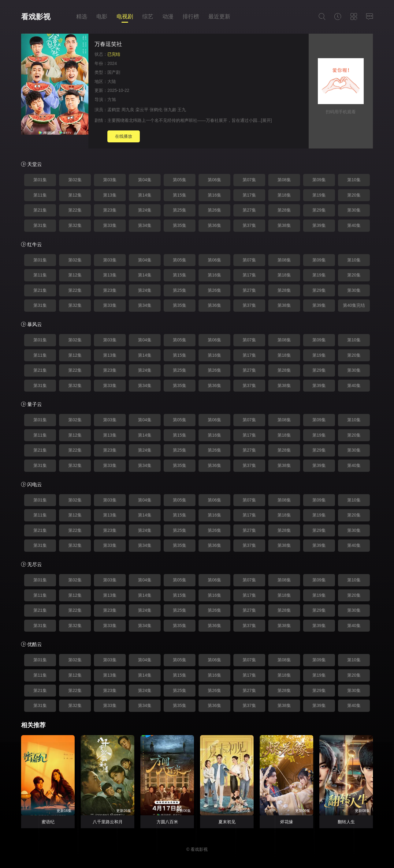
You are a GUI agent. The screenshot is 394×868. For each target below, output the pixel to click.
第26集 (214, 210)
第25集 (180, 210)
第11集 (40, 195)
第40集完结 (354, 305)
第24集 (145, 210)
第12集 (75, 195)
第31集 (40, 225)
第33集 (110, 225)
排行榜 (191, 17)
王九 (182, 110)
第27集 (249, 210)
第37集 (249, 225)
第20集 (354, 195)
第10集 (354, 180)
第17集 (249, 195)
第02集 (75, 180)
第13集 (110, 195)
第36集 (214, 225)
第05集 (180, 180)
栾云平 (142, 110)
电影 (102, 17)
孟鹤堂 (114, 110)
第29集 (319, 210)
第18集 (284, 195)
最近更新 (219, 17)
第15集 (180, 195)
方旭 (112, 100)
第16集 (214, 195)
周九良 (128, 110)
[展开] (266, 120)
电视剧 (125, 17)
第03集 (110, 180)
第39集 (319, 225)
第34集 (145, 225)
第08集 (284, 180)
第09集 (319, 180)
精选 (82, 17)
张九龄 (170, 110)
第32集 (75, 225)
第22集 (75, 210)
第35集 (180, 225)
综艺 (148, 17)
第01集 (40, 180)
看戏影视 (36, 17)
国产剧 (114, 72)
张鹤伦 (156, 110)
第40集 (354, 225)
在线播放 (124, 136)
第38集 (284, 225)
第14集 (145, 195)
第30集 (354, 210)
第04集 (145, 180)
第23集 (110, 210)
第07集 (249, 180)
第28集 (284, 210)
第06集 (214, 180)
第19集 (319, 195)
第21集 (40, 210)
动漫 (168, 17)
